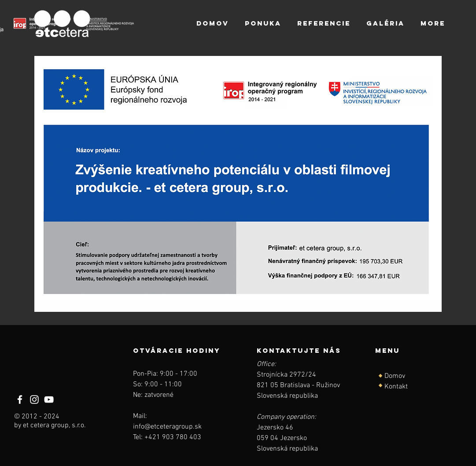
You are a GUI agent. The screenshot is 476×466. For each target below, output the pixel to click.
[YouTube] (49, 399)
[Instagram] (34, 399)
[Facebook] (20, 399)
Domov (395, 376)
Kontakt (396, 387)
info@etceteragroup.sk (167, 427)
